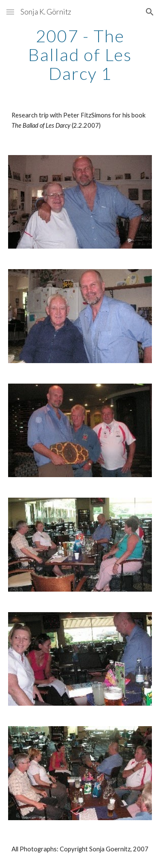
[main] (80, 55)
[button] (10, 12)
